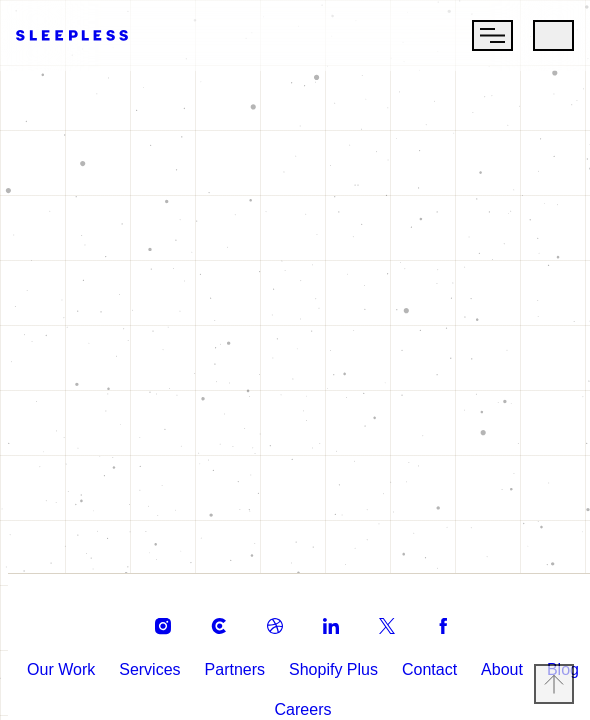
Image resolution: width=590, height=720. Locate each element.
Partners (253, 661)
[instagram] (155, 618)
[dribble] (267, 618)
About (531, 661)
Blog (252, 701)
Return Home (295, 407)
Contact (452, 661)
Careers (323, 701)
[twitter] (379, 618)
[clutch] (211, 618)
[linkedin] (323, 618)
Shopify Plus (352, 661)
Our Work (73, 661)
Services (165, 661)
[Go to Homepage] (72, 32)
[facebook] (435, 618)
